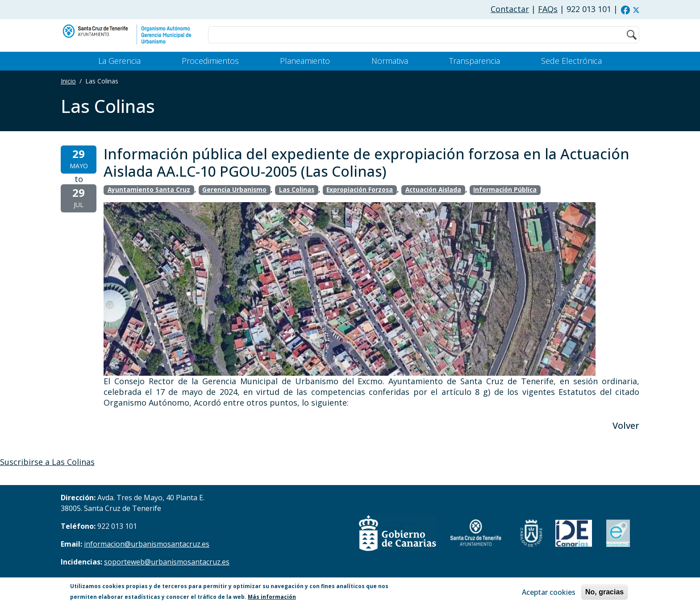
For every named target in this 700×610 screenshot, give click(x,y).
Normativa (390, 61)
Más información (272, 598)
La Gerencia (119, 61)
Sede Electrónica (571, 61)
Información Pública (505, 190)
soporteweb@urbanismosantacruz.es (167, 562)
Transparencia (475, 61)
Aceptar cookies (549, 593)
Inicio (68, 81)
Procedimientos (210, 61)
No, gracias (604, 593)
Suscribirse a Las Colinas (47, 462)
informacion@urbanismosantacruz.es (147, 544)
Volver (626, 425)
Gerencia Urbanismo (234, 190)
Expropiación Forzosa (360, 190)
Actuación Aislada (433, 190)
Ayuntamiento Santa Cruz (149, 190)
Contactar (510, 9)
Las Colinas (297, 190)
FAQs (548, 9)
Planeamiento (305, 61)
